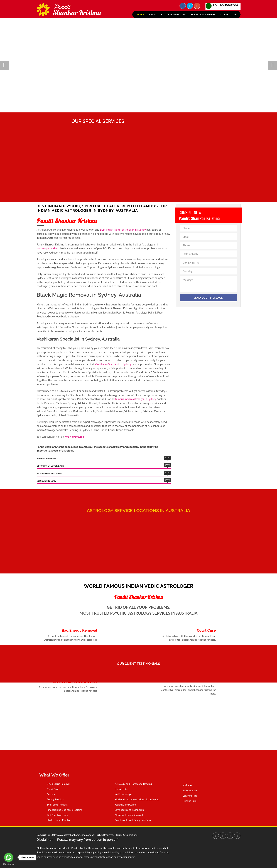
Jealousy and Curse (123, 805)
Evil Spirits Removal (55, 805)
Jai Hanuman (187, 790)
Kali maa (185, 785)
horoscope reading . (48, 248)
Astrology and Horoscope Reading (131, 784)
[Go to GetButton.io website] (9, 864)
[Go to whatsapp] (9, 857)
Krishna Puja (187, 801)
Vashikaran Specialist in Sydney (113, 364)
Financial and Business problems (62, 810)
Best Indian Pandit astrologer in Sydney (123, 230)
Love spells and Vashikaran (127, 810)
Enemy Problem (53, 799)
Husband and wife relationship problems (135, 799)
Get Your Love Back (55, 815)
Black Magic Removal (56, 784)
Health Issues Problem (57, 820)
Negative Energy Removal (127, 815)
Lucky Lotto (119, 789)
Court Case (51, 789)
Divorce (49, 794)
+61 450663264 (225, 5)
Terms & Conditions (127, 835)
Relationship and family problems (131, 820)
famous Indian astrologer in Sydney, (136, 399)
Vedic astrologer (121, 794)
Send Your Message (208, 298)
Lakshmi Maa (188, 796)
